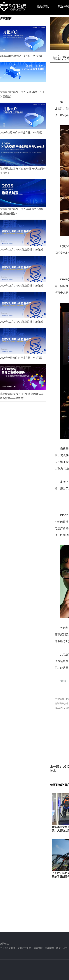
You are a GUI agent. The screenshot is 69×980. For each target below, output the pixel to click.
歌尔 (58, 948)
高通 (65, 948)
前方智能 (38, 948)
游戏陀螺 (49, 948)
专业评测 (63, 6)
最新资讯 (43, 6)
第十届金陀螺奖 (8, 948)
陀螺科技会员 (24, 948)
